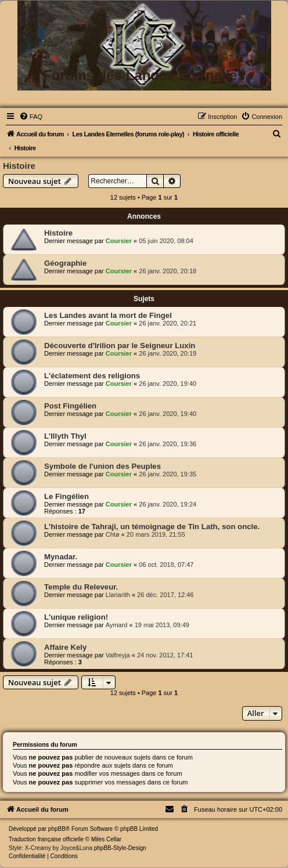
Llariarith (118, 595)
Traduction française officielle (46, 839)
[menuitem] (31, 117)
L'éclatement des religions (92, 376)
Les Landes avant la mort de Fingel (108, 315)
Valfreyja (118, 655)
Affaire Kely (65, 647)
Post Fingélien (70, 406)
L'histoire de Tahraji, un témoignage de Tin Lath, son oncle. (152, 527)
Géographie (65, 263)
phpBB (57, 829)
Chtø (113, 534)
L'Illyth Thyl (65, 436)
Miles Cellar (106, 839)
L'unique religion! (76, 617)
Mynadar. (61, 557)
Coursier (119, 241)
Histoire (19, 166)
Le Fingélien (66, 496)
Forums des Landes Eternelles (144, 75)
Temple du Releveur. (81, 587)
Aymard (117, 625)
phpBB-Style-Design (120, 848)
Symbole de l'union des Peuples (102, 466)
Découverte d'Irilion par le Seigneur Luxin (120, 346)
